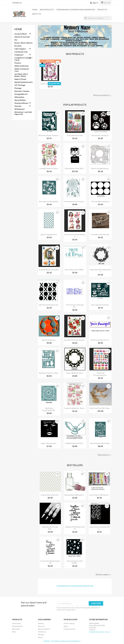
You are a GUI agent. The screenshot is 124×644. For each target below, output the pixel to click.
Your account (71, 620)
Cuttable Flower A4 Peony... (49, 168)
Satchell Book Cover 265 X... (75, 168)
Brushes (18, 46)
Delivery (41, 623)
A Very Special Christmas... (100, 305)
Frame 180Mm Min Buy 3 (75, 373)
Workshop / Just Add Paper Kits (23, 113)
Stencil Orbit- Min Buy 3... (100, 135)
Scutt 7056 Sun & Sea (75, 135)
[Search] (98, 18)
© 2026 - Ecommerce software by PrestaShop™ (62, 641)
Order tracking (69, 623)
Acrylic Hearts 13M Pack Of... (99, 495)
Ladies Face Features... (49, 443)
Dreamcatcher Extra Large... (75, 202)
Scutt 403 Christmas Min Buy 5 (75, 236)
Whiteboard (19, 109)
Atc (16, 40)
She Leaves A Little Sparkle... (49, 202)
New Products (47, 10)
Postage (18, 88)
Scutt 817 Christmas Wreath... (75, 340)
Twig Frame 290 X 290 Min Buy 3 (100, 271)
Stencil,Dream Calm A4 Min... (100, 443)
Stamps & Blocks (21, 103)
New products (17, 626)
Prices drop (17, 623)
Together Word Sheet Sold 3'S (75, 528)
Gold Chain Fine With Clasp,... (100, 408)
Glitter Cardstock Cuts (22, 70)
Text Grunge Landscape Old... (75, 306)
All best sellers (104, 575)
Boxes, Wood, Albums (23, 43)
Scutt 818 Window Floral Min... (49, 270)
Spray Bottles (20, 100)
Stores (40, 637)
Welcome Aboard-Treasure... (49, 135)
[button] (44, 36)
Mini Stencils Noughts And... (49, 305)
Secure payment (44, 629)
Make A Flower (20, 79)
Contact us (17, 3)
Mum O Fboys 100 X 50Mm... (75, 270)
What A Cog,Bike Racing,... (100, 168)
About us (37, 14)
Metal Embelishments (24, 82)
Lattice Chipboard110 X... (49, 235)
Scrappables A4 (21, 94)
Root (14, 632)
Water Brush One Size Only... (50, 528)
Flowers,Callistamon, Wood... (75, 408)
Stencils (18, 106)
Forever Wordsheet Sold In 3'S (50, 562)
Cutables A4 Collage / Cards (23, 59)
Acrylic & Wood (21, 34)
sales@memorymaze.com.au (100, 632)
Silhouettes (19, 97)
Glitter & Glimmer (22, 66)
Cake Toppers (20, 49)
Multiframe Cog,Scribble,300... (49, 409)
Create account (69, 629)
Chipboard (19, 55)
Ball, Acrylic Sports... (49, 340)
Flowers (18, 63)
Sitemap (41, 635)
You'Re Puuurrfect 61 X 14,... (100, 340)
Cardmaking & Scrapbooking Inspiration (76, 10)
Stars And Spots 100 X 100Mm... (75, 562)
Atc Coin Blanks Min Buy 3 (100, 202)
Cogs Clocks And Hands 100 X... (99, 528)
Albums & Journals (22, 37)
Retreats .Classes (22, 91)
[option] (75, 36)
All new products (103, 95)
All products (105, 455)
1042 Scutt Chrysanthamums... (100, 374)
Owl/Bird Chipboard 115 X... (75, 443)
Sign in (66, 626)
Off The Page (20, 85)
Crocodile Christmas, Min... (100, 235)
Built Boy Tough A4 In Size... (49, 373)
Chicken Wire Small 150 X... (50, 495)
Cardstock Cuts (21, 52)
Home (35, 10)
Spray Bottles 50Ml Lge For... (75, 495)
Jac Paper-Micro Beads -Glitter (21, 75)
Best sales (16, 629)
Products (102, 10)
